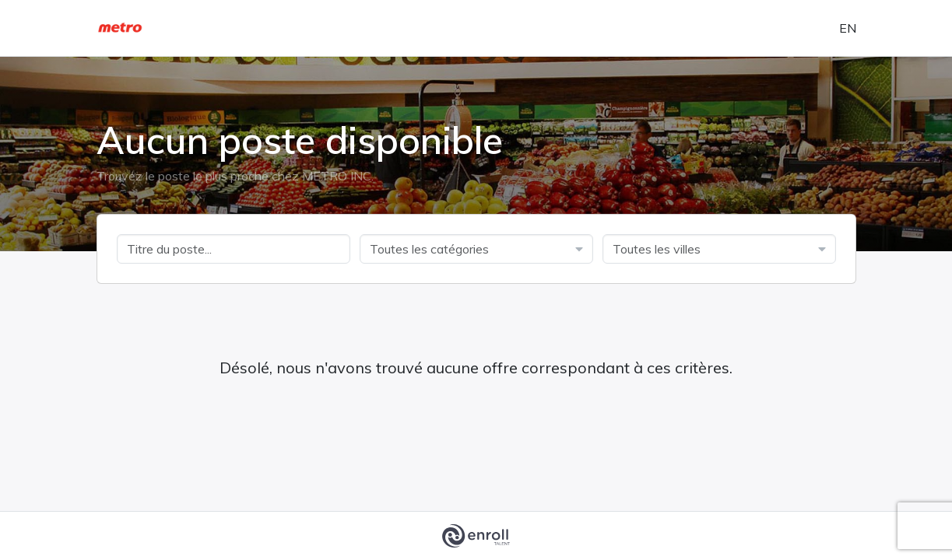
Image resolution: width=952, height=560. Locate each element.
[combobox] (476, 249)
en (848, 28)
